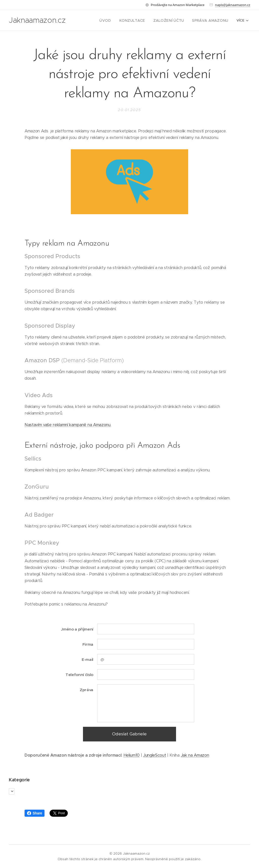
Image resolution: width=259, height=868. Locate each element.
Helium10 (132, 755)
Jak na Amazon (195, 755)
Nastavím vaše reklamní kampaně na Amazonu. (68, 425)
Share (35, 813)
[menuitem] (116, 20)
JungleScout (155, 755)
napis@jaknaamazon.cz (233, 5)
